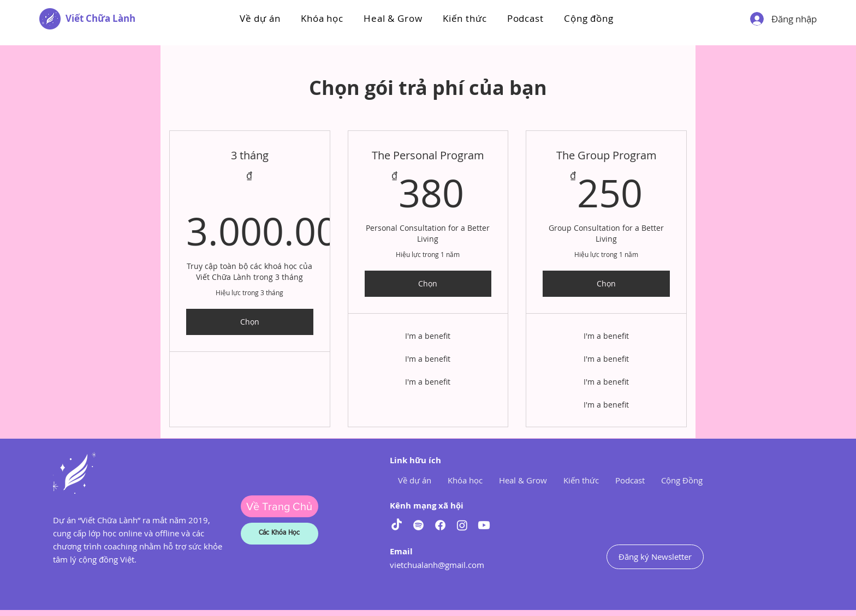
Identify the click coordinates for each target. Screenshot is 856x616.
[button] (322, 18)
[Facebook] (440, 525)
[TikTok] (397, 525)
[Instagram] (462, 525)
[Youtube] (484, 525)
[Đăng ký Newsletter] (655, 557)
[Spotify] (418, 525)
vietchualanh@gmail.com (437, 565)
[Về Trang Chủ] (280, 506)
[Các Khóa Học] (280, 534)
